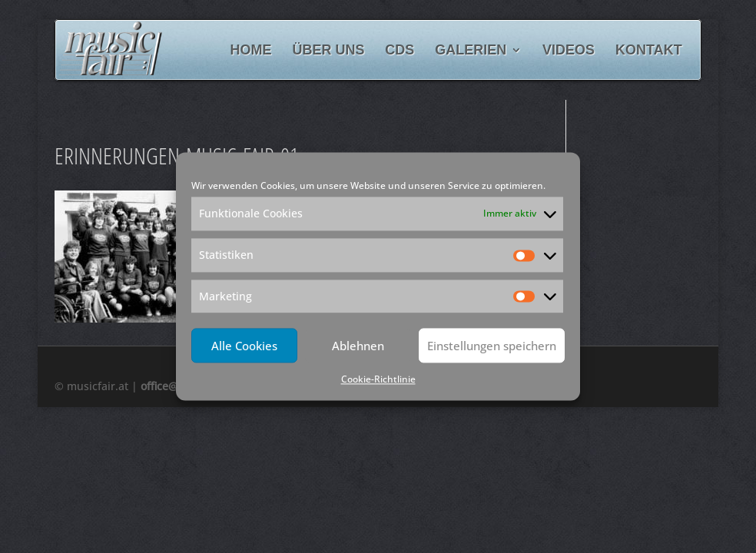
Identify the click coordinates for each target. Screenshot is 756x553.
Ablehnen (358, 346)
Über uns (328, 51)
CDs (400, 51)
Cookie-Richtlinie (378, 380)
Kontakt (649, 51)
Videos (569, 51)
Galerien (471, 51)
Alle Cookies (244, 346)
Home (251, 51)
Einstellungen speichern (492, 346)
